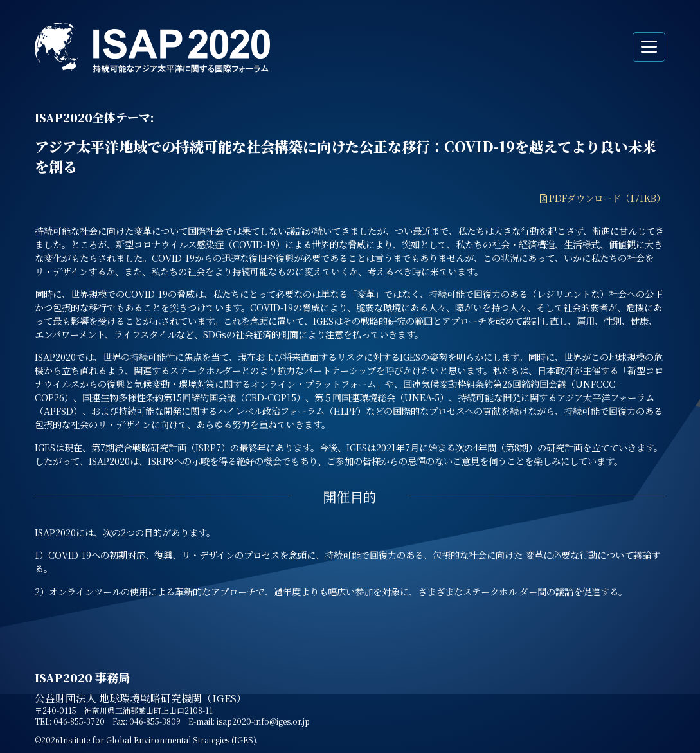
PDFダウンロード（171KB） (607, 198)
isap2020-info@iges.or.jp (263, 721)
